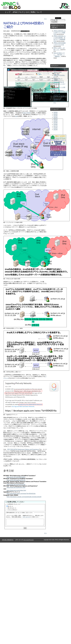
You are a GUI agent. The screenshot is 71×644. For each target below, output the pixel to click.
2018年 (56, 124)
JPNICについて (58, 79)
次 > (46, 19)
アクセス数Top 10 (59, 82)
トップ (8, 12)
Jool (16, 116)
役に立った (10, 506)
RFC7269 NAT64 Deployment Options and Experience (23, 449)
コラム (55, 92)
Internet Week (58, 72)
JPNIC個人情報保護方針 (8, 541)
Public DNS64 (27, 113)
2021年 (56, 119)
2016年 (56, 128)
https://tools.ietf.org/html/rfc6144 (16, 480)
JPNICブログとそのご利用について (27, 12)
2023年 (56, 116)
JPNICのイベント (59, 80)
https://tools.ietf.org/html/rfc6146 (16, 484)
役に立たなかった (12, 508)
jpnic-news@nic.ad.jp (29, 541)
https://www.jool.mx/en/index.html (16, 490)
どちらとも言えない (13, 510)
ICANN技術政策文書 (59, 69)
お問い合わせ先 (26, 517)
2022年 (56, 118)
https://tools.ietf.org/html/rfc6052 (16, 477)
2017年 (56, 126)
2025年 (56, 112)
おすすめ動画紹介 (59, 91)
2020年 (56, 121)
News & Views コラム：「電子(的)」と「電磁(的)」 (59, 55)
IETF (55, 71)
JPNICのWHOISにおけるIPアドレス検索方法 (60, 33)
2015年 (56, 130)
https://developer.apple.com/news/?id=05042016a (21, 494)
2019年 (56, 123)
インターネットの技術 (25, 31)
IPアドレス (57, 74)
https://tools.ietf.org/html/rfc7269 (16, 487)
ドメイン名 (57, 94)
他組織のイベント (59, 99)
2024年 (56, 114)
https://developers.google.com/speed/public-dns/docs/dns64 (24, 497)
